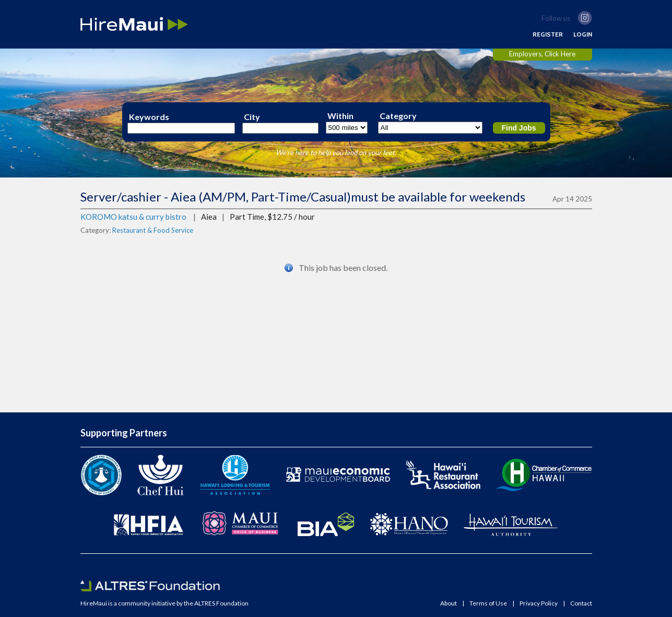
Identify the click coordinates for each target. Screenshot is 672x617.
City (252, 117)
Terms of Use (488, 603)
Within (340, 116)
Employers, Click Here (542, 54)
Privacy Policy (539, 603)
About (449, 603)
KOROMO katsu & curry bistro (133, 217)
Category (398, 116)
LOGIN (583, 34)
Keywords (149, 117)
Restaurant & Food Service (153, 230)
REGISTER (548, 34)
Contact (581, 603)
